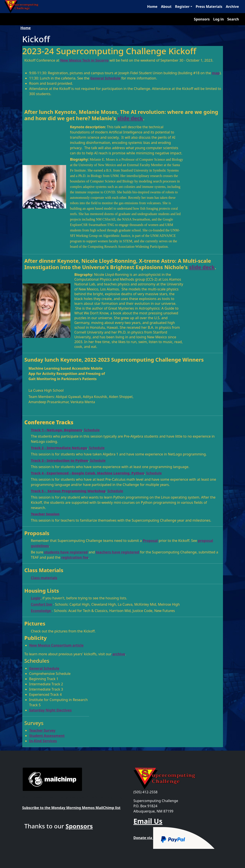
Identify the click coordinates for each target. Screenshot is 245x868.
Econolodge (41, 611)
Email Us (148, 821)
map (216, 73)
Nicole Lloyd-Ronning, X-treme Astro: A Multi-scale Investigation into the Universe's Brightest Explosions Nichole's (118, 264)
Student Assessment (47, 736)
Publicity (36, 638)
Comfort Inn (42, 604)
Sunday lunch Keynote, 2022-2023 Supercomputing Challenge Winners (114, 360)
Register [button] (182, 7)
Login (36, 598)
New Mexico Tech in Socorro (84, 60)
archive (119, 654)
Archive (232, 7)
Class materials (44, 578)
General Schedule (105, 78)
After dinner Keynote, (53, 261)
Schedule (92, 430)
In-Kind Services (43, 741)
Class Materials (44, 570)
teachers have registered (117, 552)
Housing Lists (42, 591)
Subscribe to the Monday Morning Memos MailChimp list (71, 808)
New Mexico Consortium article (57, 645)
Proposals (37, 533)
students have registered (66, 552)
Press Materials (209, 7)
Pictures (35, 624)
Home (152, 7)
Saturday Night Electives (51, 710)
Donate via (174, 838)
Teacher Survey (42, 730)
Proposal (150, 541)
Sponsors (202, 19)
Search (233, 19)
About (166, 7)
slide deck (130, 118)
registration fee (75, 557)
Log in (218, 19)
